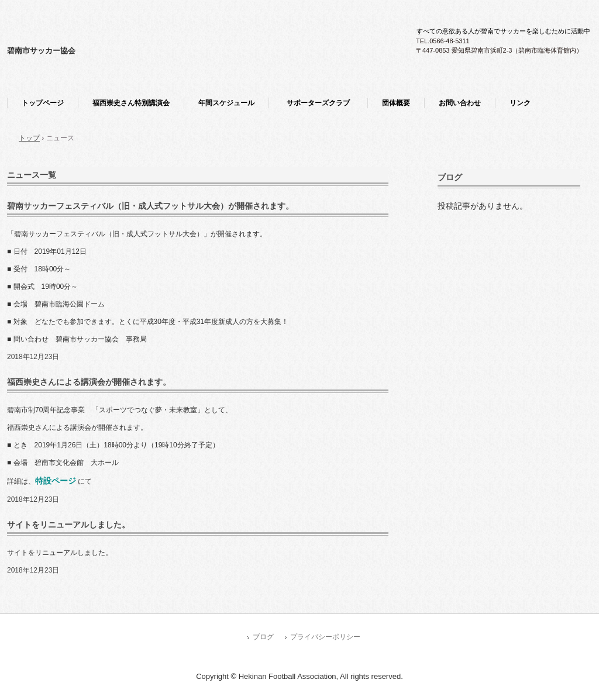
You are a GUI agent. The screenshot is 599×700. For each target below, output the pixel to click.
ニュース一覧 (32, 175)
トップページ (43, 103)
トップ (29, 138)
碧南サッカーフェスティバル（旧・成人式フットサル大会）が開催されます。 (150, 206)
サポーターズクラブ (322, 103)
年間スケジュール (226, 103)
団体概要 (396, 103)
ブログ (450, 177)
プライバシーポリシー (325, 637)
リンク (520, 103)
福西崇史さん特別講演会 (131, 103)
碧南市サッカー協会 (41, 51)
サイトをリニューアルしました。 (68, 525)
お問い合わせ (460, 103)
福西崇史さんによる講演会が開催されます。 (89, 382)
